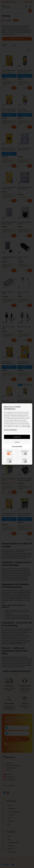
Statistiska (25, 461)
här (29, 427)
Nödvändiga (9, 453)
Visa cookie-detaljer (17, 446)
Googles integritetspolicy (10, 430)
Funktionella (9, 461)
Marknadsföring (25, 453)
